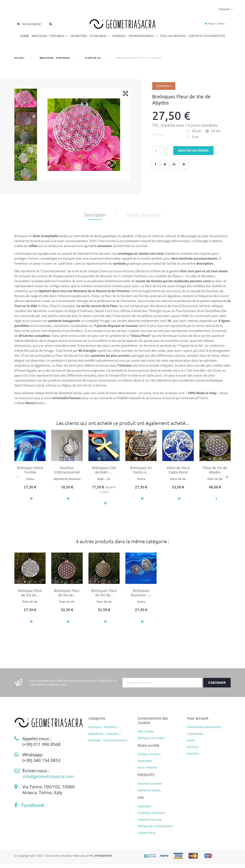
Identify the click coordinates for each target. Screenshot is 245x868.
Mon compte (146, 735)
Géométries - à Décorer (103, 738)
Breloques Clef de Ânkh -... (104, 474)
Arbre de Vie (178, 483)
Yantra (30, 483)
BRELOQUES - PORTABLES (49, 36)
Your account (198, 722)
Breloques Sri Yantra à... (141, 474)
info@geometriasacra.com (48, 780)
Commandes (195, 737)
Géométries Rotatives (67, 483)
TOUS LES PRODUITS (173, 36)
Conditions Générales (151, 817)
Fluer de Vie (215, 483)
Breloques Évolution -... (141, 597)
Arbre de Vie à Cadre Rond (178, 474)
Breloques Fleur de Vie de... (67, 597)
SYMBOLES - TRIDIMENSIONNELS (133, 36)
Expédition (144, 810)
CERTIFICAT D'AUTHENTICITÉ (207, 36)
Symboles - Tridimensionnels (107, 744)
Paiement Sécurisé (149, 823)
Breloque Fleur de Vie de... (30, 597)
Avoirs (191, 744)
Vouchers (193, 757)
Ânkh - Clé (104, 483)
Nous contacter (147, 771)
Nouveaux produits (150, 787)
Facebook (29, 809)
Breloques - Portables (102, 731)
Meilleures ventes (149, 794)
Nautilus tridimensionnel (67, 474)
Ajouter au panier (193, 151)
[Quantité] (158, 151)
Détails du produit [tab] (144, 219)
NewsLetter (145, 765)
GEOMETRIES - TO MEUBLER (89, 36)
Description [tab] (95, 219)
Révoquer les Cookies (151, 742)
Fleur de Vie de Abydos (215, 474)
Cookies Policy (147, 837)
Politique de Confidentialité (155, 830)
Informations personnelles (204, 731)
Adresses (193, 751)
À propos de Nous (149, 758)
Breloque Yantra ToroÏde (30, 474)
